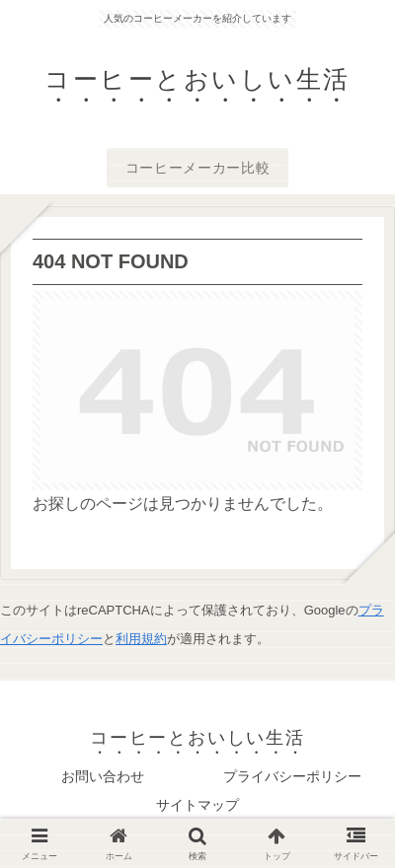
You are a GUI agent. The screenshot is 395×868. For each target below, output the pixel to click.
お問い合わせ (103, 776)
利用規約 (141, 639)
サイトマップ (197, 805)
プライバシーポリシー (292, 776)
